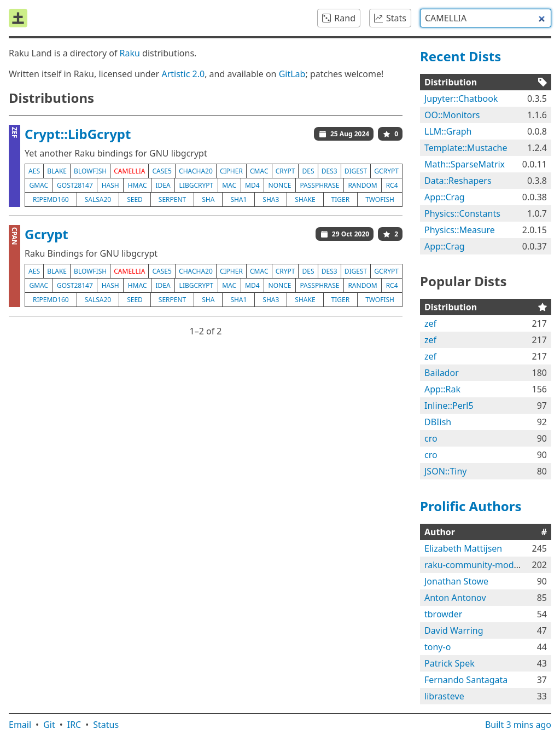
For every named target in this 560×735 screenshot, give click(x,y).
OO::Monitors (452, 115)
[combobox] (486, 18)
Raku (130, 53)
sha (208, 199)
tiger (341, 199)
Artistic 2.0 (183, 74)
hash (110, 185)
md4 (252, 185)
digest (356, 171)
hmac (138, 185)
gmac (39, 185)
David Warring (454, 630)
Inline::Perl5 (449, 406)
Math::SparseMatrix (465, 164)
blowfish (90, 171)
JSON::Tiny (445, 471)
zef (430, 323)
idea (163, 185)
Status (106, 725)
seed (135, 199)
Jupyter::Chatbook (461, 99)
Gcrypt (46, 234)
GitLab (292, 74)
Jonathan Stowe (456, 581)
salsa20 (98, 199)
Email (20, 725)
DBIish (438, 422)
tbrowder (443, 614)
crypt (285, 171)
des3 (329, 171)
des (308, 171)
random (362, 185)
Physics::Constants (462, 213)
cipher (231, 171)
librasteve (444, 696)
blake (57, 171)
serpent (172, 199)
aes (34, 171)
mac (229, 185)
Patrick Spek (450, 663)
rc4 (392, 185)
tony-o (437, 647)
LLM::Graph (448, 131)
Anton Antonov (455, 598)
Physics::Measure (460, 230)
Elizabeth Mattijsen (463, 548)
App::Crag (445, 197)
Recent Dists (460, 56)
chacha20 (196, 171)
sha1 (238, 199)
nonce (280, 185)
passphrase (319, 185)
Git (49, 725)
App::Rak (442, 389)
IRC (74, 725)
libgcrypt (197, 185)
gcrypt (386, 171)
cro (431, 438)
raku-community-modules (477, 565)
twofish (380, 199)
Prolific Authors (471, 506)
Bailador (442, 373)
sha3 (271, 199)
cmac (259, 171)
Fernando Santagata (466, 680)
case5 (162, 171)
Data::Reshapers (458, 181)
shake (305, 199)
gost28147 (75, 185)
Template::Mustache (466, 148)
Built (518, 725)
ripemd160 (51, 199)
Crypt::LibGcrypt (78, 134)
